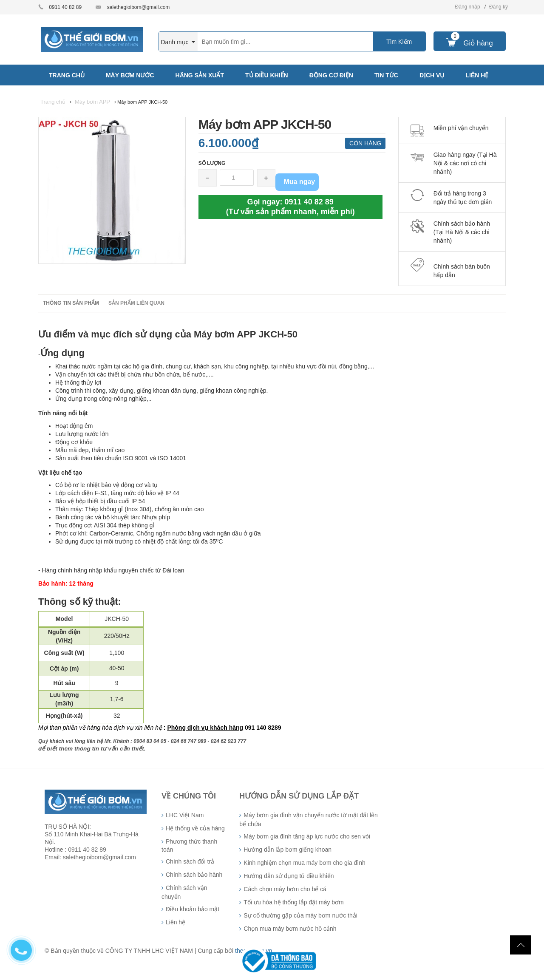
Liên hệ (176, 922)
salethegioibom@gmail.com (139, 7)
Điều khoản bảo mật (193, 909)
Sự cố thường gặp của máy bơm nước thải (300, 915)
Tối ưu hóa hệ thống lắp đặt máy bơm (293, 902)
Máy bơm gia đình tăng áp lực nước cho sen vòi (307, 836)
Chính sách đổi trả (190, 861)
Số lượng (212, 163)
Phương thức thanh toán (189, 845)
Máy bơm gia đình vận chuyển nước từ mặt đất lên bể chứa (308, 820)
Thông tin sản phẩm (71, 303)
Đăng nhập (468, 7)
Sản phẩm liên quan (136, 303)
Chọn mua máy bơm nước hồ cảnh (290, 929)
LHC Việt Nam (185, 815)
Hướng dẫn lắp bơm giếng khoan (288, 850)
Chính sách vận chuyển (184, 892)
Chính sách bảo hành (194, 875)
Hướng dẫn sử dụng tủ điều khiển (289, 876)
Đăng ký (499, 7)
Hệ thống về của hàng (195, 828)
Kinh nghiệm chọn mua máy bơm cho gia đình (304, 863)
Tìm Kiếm (399, 42)
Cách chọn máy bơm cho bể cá (285, 889)
